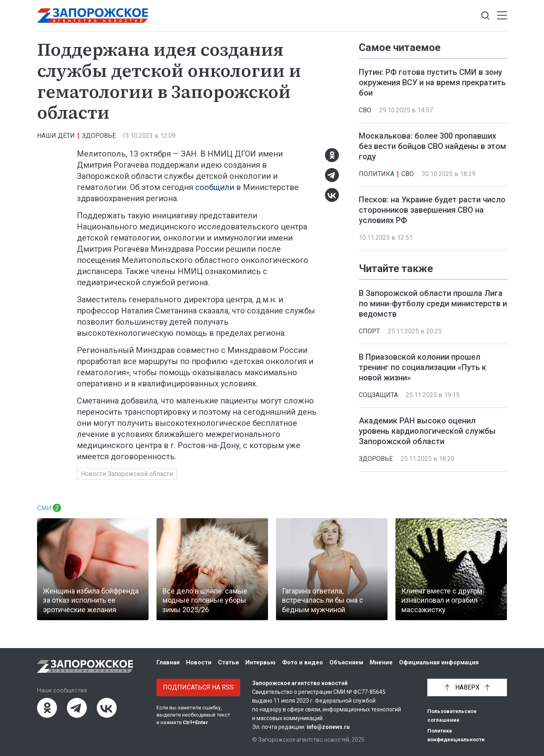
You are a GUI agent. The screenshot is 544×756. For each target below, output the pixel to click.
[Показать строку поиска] (485, 16)
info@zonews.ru (328, 727)
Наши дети (56, 136)
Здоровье (99, 136)
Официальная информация (439, 662)
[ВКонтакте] (332, 195)
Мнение (381, 662)
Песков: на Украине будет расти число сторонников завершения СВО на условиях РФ (432, 210)
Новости (199, 662)
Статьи (228, 662)
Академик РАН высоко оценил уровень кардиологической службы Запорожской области (427, 431)
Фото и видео (302, 662)
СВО (365, 110)
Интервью (260, 662)
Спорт (369, 331)
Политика (377, 174)
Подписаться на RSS (198, 687)
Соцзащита (378, 395)
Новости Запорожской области (127, 474)
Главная (168, 662)
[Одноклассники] (332, 155)
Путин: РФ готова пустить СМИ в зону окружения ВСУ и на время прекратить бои (432, 82)
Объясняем (346, 662)
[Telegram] (332, 175)
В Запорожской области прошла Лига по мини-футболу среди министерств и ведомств (433, 304)
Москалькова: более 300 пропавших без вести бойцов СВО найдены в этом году (432, 146)
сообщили (215, 187)
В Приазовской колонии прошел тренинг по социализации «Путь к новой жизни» (423, 367)
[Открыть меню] (502, 16)
